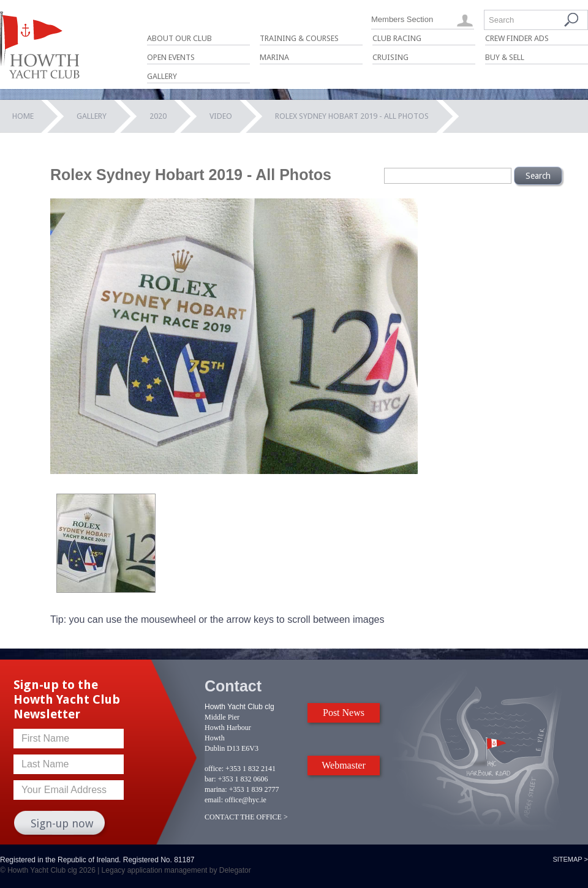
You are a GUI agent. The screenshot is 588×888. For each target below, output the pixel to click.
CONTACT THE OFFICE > (246, 817)
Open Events (171, 57)
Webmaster (344, 765)
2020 (158, 116)
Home (23, 116)
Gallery (162, 76)
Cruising (390, 57)
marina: (216, 789)
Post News (344, 713)
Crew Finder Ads (517, 38)
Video (221, 116)
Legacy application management (155, 870)
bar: (210, 779)
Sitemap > (570, 859)
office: (214, 769)
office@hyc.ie (246, 800)
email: (214, 800)
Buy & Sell (505, 57)
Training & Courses (299, 38)
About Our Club (179, 38)
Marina (274, 57)
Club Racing (397, 38)
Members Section (402, 19)
